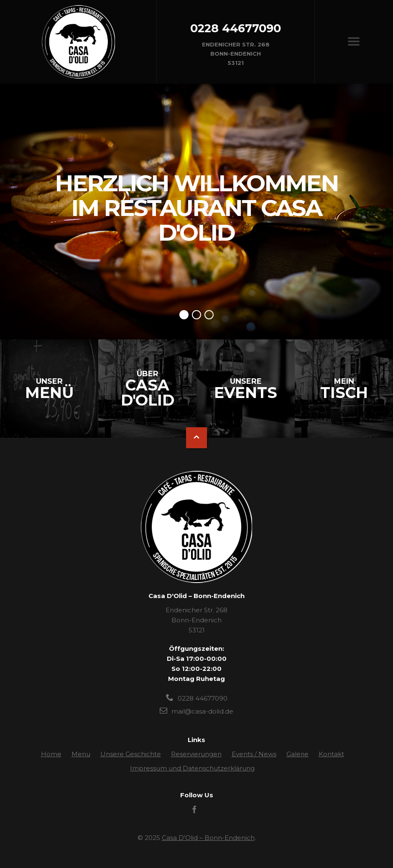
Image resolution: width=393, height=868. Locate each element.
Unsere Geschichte (131, 754)
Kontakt (331, 754)
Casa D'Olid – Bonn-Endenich (208, 838)
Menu (81, 754)
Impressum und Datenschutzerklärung (192, 768)
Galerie (297, 754)
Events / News (254, 754)
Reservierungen (196, 754)
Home (51, 754)
